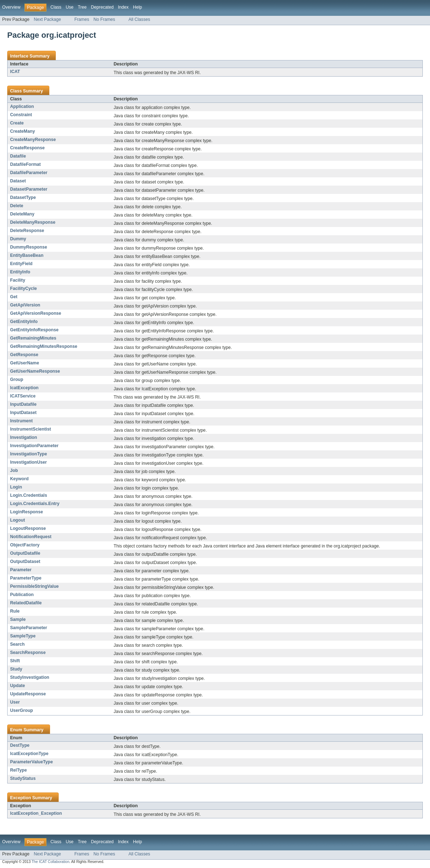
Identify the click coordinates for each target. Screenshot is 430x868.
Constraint (21, 115)
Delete (17, 206)
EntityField (21, 264)
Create (17, 123)
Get (14, 297)
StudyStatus (23, 778)
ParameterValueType (32, 762)
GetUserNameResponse (35, 371)
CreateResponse (27, 148)
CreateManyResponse (33, 140)
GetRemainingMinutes (33, 338)
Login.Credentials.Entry (35, 504)
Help (137, 7)
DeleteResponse (27, 231)
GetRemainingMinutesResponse (44, 346)
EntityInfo (20, 272)
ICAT (15, 72)
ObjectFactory (25, 545)
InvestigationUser (28, 462)
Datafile (18, 156)
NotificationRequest (31, 537)
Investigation (24, 437)
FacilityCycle (23, 288)
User (15, 702)
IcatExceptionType (29, 754)
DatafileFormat (25, 164)
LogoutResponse (28, 528)
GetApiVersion (25, 305)
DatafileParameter (29, 173)
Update (17, 686)
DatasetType (23, 197)
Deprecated (102, 7)
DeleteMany (22, 214)
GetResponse (24, 355)
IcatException (24, 388)
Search (17, 644)
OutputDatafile (25, 553)
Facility (18, 280)
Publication (22, 595)
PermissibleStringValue (34, 586)
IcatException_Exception (36, 813)
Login (16, 487)
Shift (15, 661)
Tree (82, 7)
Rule (15, 611)
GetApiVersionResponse (36, 313)
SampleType (23, 636)
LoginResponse (26, 512)
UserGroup (22, 710)
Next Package (48, 19)
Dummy (18, 239)
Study (16, 669)
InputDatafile (23, 404)
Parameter (21, 570)
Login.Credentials (29, 495)
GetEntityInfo (24, 322)
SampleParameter (29, 628)
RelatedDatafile (26, 603)
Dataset (18, 181)
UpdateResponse (28, 694)
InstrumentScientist (30, 429)
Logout (17, 520)
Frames (82, 19)
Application (22, 106)
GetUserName (24, 363)
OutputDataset (25, 562)
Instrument (21, 421)
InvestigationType (28, 454)
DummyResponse (29, 247)
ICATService (23, 396)
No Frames (104, 19)
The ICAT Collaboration (51, 862)
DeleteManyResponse (33, 222)
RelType (18, 770)
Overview (11, 7)
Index (123, 7)
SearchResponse (28, 653)
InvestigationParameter (34, 446)
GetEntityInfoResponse (34, 330)
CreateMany (23, 131)
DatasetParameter (29, 189)
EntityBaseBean (27, 255)
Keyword (19, 479)
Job (14, 471)
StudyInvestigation (30, 677)
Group (17, 380)
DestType (20, 745)
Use (70, 7)
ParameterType (26, 578)
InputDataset (23, 413)
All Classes (139, 19)
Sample (18, 619)
